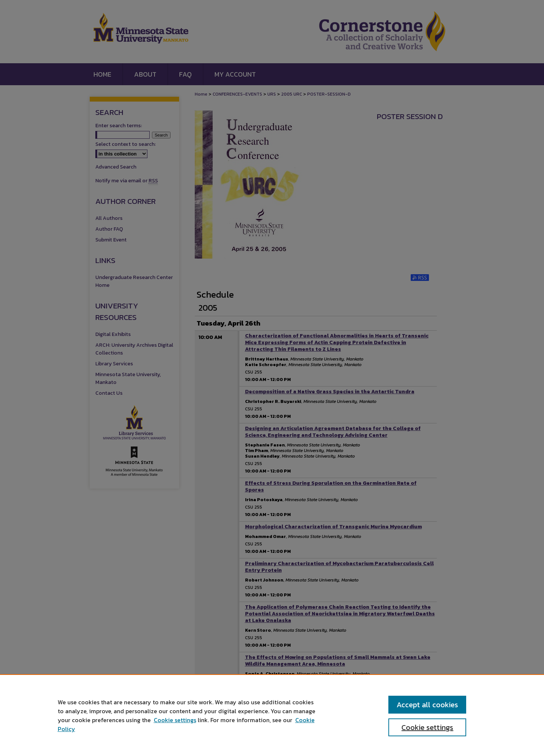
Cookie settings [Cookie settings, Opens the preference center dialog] (427, 727)
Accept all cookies (427, 705)
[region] (272, 715)
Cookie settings (175, 720)
